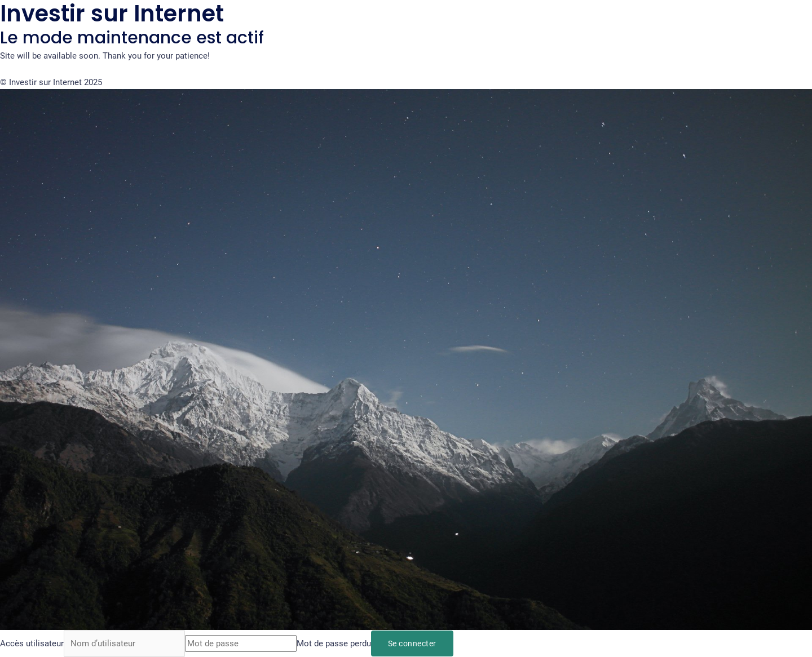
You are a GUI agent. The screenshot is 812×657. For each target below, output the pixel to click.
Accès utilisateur (32, 643)
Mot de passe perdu (334, 643)
